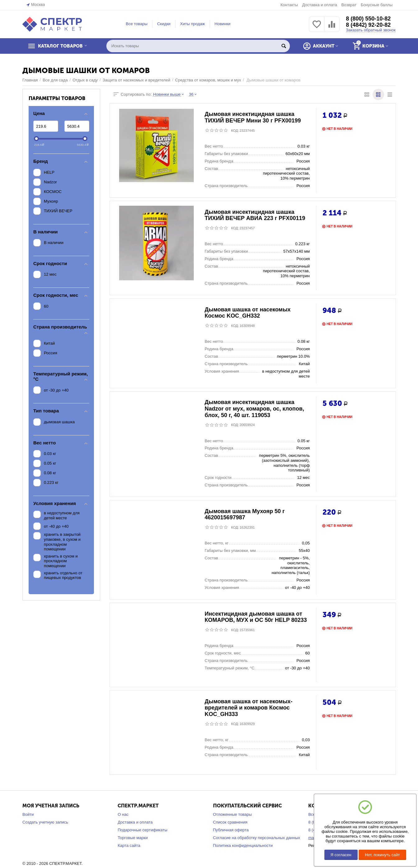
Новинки (223, 24)
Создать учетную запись (45, 822)
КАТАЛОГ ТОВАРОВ (61, 46)
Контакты (289, 5)
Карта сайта (129, 845)
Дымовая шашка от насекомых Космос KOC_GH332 (248, 313)
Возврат (349, 5)
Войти (28, 814)
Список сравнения (230, 822)
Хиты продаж (193, 24)
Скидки (164, 24)
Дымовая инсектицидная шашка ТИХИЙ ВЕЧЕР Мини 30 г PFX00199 (253, 118)
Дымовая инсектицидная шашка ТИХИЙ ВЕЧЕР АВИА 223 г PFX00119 (255, 215)
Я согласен (341, 855)
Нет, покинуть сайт (382, 855)
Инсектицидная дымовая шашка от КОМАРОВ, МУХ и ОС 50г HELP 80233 (256, 617)
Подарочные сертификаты (142, 830)
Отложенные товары (232, 814)
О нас (123, 814)
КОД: (235, 131)
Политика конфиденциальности (243, 845)
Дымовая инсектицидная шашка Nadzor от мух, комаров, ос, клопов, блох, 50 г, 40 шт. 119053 (254, 409)
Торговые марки (133, 838)
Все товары (137, 24)
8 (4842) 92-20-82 (368, 25)
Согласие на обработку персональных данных (257, 838)
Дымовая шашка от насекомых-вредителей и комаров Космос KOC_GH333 (248, 708)
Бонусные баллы (377, 5)
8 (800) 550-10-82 (368, 19)
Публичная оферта (231, 830)
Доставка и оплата (319, 5)
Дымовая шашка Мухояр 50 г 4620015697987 (245, 514)
